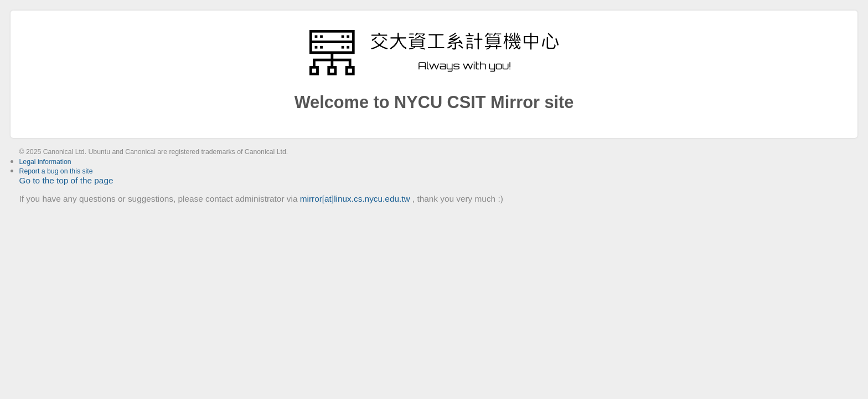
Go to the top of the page (66, 180)
